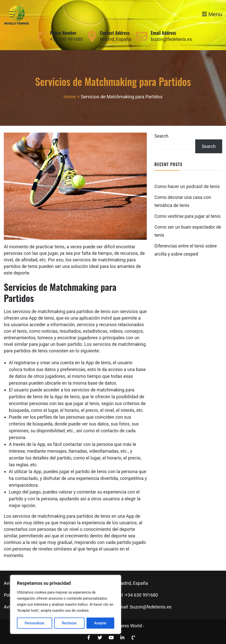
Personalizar (35, 623)
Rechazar (69, 623)
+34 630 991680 (66, 39)
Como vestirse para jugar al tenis (187, 216)
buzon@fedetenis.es (171, 39)
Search (161, 136)
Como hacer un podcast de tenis (187, 186)
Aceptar (100, 623)
